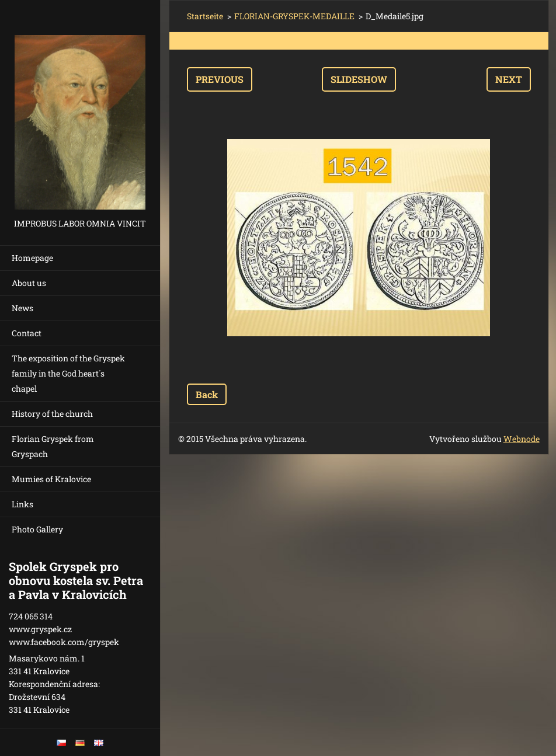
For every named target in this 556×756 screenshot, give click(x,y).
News (22, 308)
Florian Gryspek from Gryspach (53, 446)
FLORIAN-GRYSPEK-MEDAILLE (294, 16)
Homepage (32, 258)
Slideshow (359, 79)
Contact (27, 333)
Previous (220, 79)
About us (29, 283)
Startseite (205, 16)
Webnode (522, 439)
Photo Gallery (37, 529)
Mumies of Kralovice (51, 479)
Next (509, 79)
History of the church (52, 414)
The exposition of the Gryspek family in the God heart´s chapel (68, 373)
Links (22, 504)
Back (207, 394)
